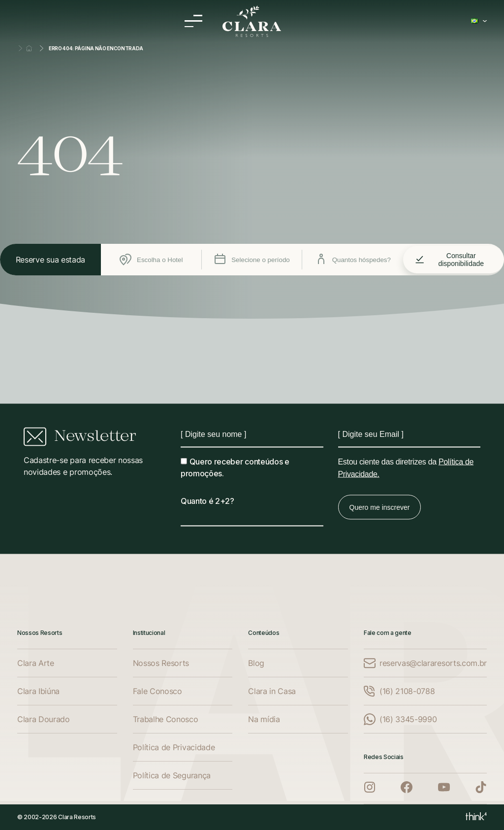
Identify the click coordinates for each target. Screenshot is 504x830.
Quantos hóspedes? (353, 260)
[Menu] (193, 21)
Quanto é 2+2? (207, 501)
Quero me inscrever (380, 507)
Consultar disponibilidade (449, 260)
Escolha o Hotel (151, 260)
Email (338, 428)
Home (29, 48)
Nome (181, 428)
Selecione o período (252, 260)
